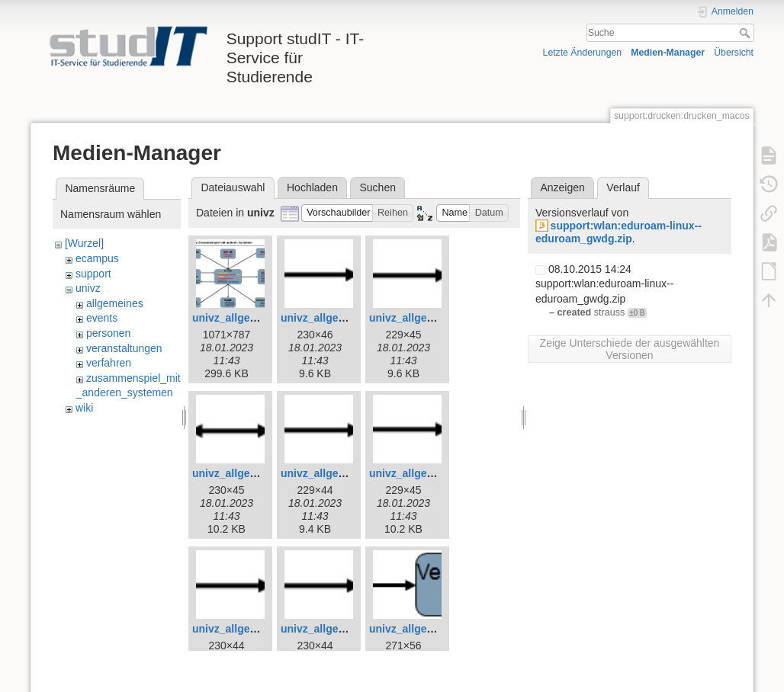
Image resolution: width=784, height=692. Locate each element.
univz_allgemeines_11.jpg (435, 629)
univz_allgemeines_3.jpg (255, 318)
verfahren (109, 363)
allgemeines (115, 303)
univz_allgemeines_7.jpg (343, 473)
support (93, 274)
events (102, 318)
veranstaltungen (124, 348)
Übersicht (734, 53)
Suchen (378, 187)
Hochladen (312, 187)
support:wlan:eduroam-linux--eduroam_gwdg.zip (619, 232)
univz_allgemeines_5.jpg (432, 318)
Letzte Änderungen (583, 53)
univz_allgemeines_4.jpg (343, 318)
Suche (746, 33)
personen (108, 333)
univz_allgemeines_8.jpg (432, 473)
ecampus (97, 258)
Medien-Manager (668, 53)
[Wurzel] (84, 243)
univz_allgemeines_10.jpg (346, 629)
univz (88, 288)
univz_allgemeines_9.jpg (255, 629)
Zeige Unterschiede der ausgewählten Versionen (630, 349)
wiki (84, 408)
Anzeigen (562, 187)
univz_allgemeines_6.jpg (255, 473)
